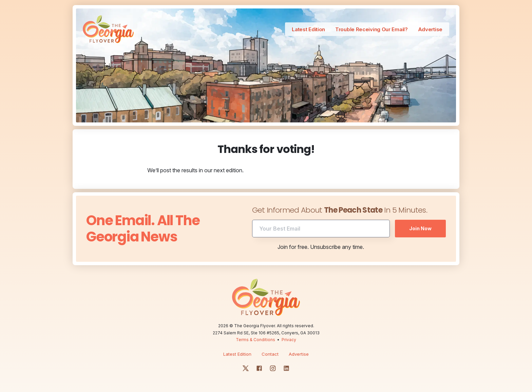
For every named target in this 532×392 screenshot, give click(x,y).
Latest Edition (308, 29)
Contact (270, 354)
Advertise (430, 29)
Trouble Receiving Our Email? (372, 29)
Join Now (420, 228)
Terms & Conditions (255, 340)
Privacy (289, 340)
